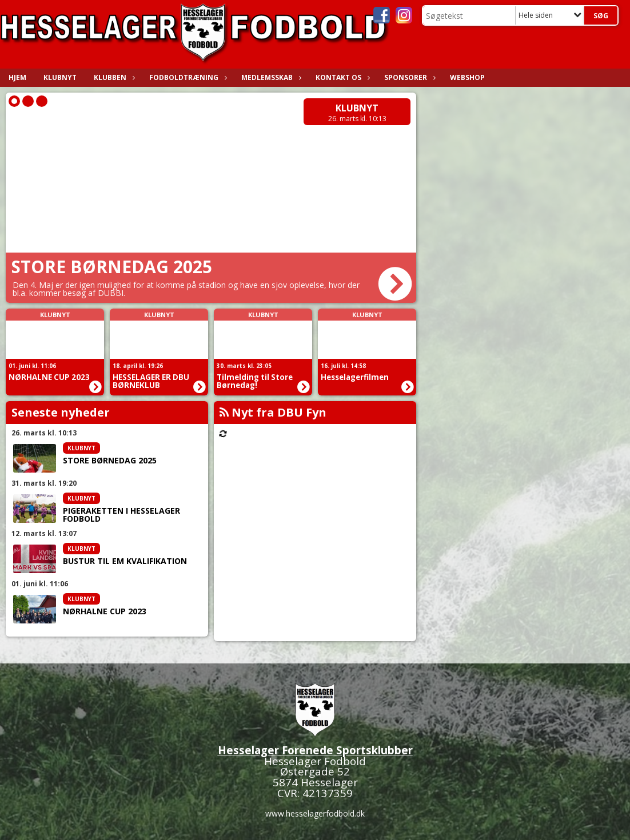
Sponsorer (408, 77)
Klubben (113, 77)
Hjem (17, 77)
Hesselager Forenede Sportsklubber (315, 750)
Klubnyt (60, 77)
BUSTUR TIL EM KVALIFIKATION (125, 561)
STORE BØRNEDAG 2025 (110, 461)
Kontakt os (341, 77)
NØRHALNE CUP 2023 (105, 611)
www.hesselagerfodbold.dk (315, 813)
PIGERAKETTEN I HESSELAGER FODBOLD (121, 515)
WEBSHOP (467, 77)
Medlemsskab (270, 77)
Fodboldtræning (187, 77)
